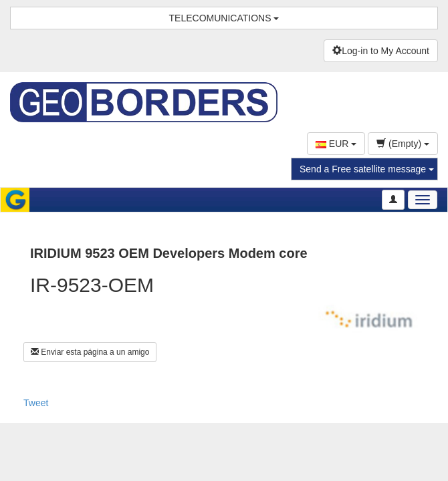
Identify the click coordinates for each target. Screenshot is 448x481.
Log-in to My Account (381, 51)
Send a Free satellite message (367, 169)
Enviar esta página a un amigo (90, 352)
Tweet (36, 403)
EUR (336, 144)
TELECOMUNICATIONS (224, 18)
